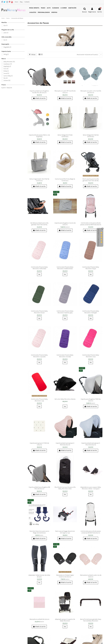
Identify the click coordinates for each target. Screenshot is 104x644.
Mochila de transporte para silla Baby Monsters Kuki (65, 488)
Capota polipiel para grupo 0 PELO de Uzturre (91, 444)
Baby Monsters (9, 62)
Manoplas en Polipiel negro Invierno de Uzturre (65, 576)
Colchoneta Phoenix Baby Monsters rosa (91, 356)
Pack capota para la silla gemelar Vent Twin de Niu (91, 180)
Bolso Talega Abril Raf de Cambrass (91, 136)
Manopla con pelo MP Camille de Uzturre (65, 92)
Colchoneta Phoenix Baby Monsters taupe (91, 268)
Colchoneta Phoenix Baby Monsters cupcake (39, 356)
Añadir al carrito (39, 98)
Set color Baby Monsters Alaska (65, 399)
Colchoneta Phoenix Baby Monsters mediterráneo (65, 268)
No (5, 40)
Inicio (17, 2)
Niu (6, 78)
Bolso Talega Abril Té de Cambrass (65, 136)
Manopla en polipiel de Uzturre (39, 619)
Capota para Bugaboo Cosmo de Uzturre (65, 224)
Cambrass (8, 64)
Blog (21, 2)
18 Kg (6, 54)
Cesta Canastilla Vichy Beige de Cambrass (65, 180)
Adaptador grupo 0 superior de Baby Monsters (65, 620)
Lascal (6, 73)
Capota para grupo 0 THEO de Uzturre (39, 444)
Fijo (6, 25)
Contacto (27, 2)
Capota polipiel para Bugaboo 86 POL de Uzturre (39, 488)
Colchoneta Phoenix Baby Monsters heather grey (65, 312)
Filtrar (32, 55)
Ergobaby (7, 66)
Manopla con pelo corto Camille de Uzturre (91, 92)
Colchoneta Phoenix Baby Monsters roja (39, 400)
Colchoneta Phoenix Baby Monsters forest (39, 312)
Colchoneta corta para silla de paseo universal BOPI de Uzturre (91, 224)
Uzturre (7, 80)
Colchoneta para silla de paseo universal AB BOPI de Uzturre (91, 532)
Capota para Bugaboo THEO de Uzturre (91, 400)
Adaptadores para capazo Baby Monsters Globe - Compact (91, 488)
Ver (39, 274)
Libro (6, 33)
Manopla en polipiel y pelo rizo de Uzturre (91, 576)
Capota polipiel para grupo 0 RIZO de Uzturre (65, 444)
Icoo (6, 69)
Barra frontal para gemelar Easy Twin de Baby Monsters (91, 620)
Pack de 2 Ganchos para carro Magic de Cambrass (39, 532)
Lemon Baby (8, 76)
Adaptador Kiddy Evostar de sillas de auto (39, 576)
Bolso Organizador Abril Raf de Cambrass (39, 180)
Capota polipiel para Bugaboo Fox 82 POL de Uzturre (39, 92)
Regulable (7, 47)
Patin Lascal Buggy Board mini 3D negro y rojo (65, 532)
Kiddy (6, 71)
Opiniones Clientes (98, 237)
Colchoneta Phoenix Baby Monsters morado (65, 356)
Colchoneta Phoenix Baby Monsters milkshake (39, 268)
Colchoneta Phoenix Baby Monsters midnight (91, 312)
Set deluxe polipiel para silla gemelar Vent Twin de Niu (39, 224)
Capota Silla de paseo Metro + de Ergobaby (39, 136)
